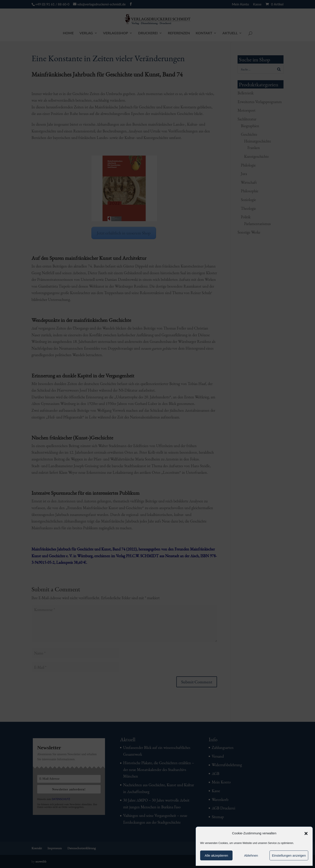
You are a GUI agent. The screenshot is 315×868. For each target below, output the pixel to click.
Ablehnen (251, 855)
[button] (306, 833)
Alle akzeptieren (216, 855)
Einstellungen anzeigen (289, 855)
